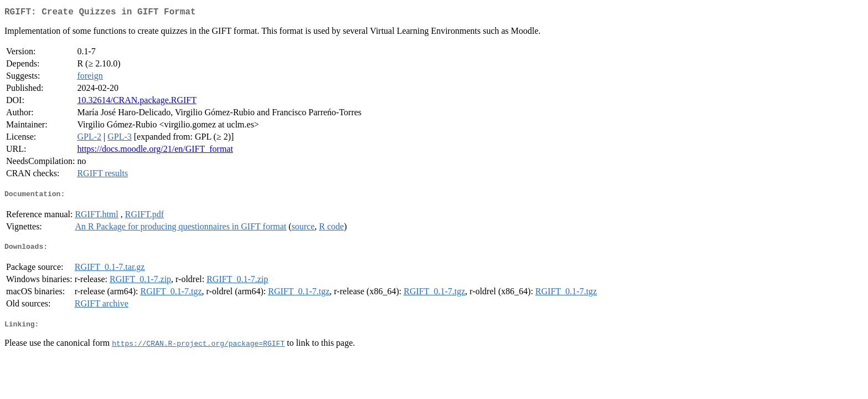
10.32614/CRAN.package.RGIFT (137, 102)
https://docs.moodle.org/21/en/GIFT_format (155, 151)
